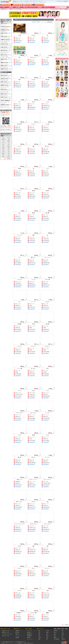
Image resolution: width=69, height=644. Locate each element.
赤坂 (9, 152)
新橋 (3, 146)
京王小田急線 (56, 639)
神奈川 (59, 629)
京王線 (3, 157)
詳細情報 (34, 22)
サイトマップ (29, 631)
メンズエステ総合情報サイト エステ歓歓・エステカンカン (65, 644)
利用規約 (29, 637)
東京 (9, 145)
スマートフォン (30, 639)
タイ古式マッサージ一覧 (7, 634)
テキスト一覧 (43, 22)
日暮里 (9, 141)
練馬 (3, 155)
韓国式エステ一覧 (5, 632)
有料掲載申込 (29, 636)
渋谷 (9, 150)
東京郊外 (9, 157)
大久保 (9, 138)
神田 (3, 145)
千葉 (66, 629)
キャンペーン (18, 636)
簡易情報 (38, 22)
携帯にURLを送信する (7, 130)
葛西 (9, 148)
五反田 (3, 152)
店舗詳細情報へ (18, 42)
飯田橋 (3, 153)
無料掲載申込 (29, 634)
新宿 (3, 138)
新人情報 (17, 632)
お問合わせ (29, 632)
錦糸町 (3, 148)
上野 (9, 143)
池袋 (9, 139)
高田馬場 (3, 139)
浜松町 (9, 146)
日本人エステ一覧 (5, 636)
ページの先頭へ (8, 159)
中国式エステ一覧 (5, 631)
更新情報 (17, 637)
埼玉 (63, 629)
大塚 (3, 141)
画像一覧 (17, 634)
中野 (9, 153)
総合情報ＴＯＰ (4, 9)
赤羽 (9, 155)
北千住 (3, 143)
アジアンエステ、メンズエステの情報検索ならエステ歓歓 (17, 643)
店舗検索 (17, 631)
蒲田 (3, 150)
